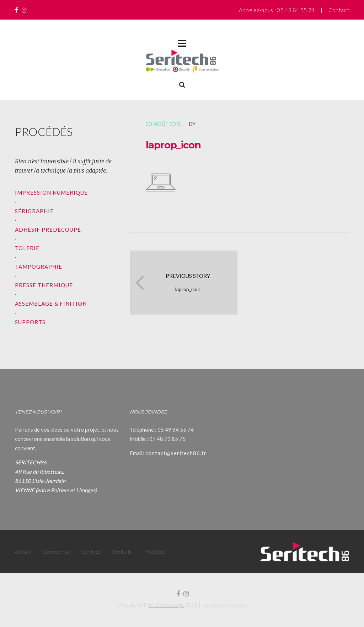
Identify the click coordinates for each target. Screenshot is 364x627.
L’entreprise (57, 552)
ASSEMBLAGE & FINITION (51, 304)
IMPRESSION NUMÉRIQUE (51, 193)
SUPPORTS (30, 322)
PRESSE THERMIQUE (44, 285)
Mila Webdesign (166, 605)
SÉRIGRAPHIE (34, 211)
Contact (339, 10)
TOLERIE (27, 248)
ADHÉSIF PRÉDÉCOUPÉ (48, 230)
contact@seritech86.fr (176, 453)
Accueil (23, 552)
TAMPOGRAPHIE (39, 267)
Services (91, 552)
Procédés (154, 552)
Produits (122, 552)
